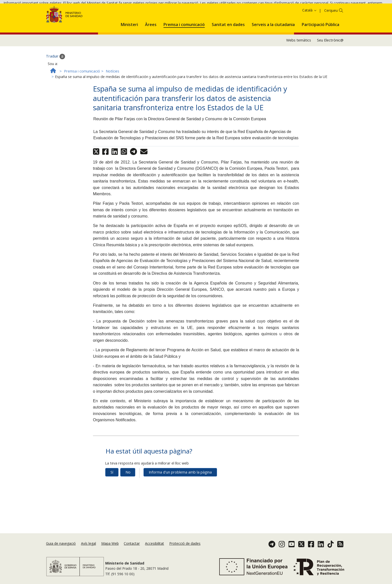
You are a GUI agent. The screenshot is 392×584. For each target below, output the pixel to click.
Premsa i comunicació (82, 94)
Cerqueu (331, 33)
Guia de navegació (61, 544)
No (128, 495)
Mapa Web (110, 544)
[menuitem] (129, 46)
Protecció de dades (185, 544)
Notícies (112, 94)
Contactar (132, 544)
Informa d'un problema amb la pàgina (180, 495)
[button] (129, 46)
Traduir (55, 79)
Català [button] (310, 33)
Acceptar (207, 12)
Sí (112, 495)
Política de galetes (180, 12)
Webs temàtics (299, 63)
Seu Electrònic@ (330, 63)
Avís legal (88, 544)
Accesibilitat (154, 544)
